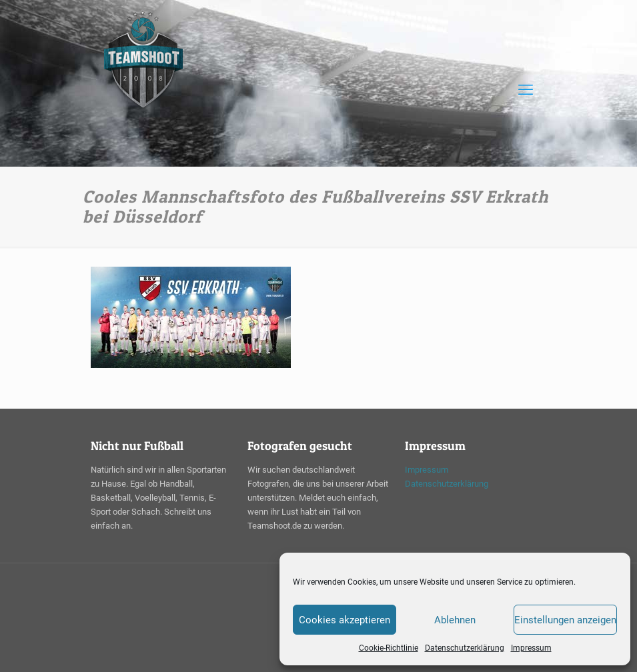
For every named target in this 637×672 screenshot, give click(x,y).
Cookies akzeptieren (345, 620)
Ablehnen (455, 620)
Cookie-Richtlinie (389, 648)
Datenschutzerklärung (465, 648)
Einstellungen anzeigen (565, 620)
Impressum (531, 648)
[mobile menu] (526, 90)
